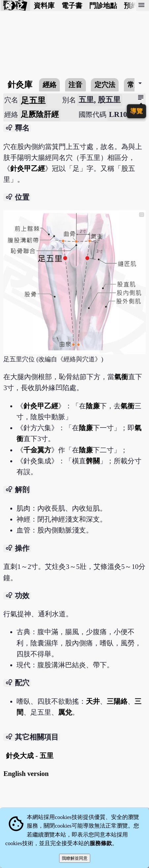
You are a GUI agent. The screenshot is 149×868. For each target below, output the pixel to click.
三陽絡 (117, 701)
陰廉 (93, 406)
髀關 (93, 461)
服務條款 (101, 843)
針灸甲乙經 (28, 168)
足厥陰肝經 (40, 114)
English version (26, 773)
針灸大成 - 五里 (30, 756)
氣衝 (121, 377)
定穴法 (105, 85)
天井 (93, 701)
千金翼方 (37, 450)
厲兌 (65, 712)
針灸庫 (20, 85)
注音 (75, 85)
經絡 (50, 85)
